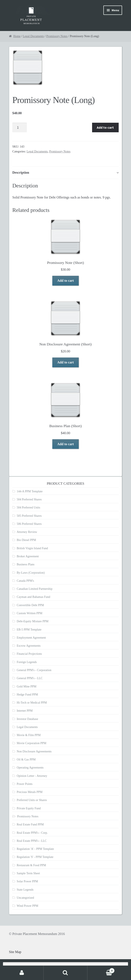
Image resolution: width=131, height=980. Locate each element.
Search (65, 973)
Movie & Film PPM (28, 735)
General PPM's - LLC (30, 678)
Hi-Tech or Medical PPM (32, 703)
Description (21, 172)
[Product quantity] (20, 128)
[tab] (65, 173)
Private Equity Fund (29, 808)
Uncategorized (25, 898)
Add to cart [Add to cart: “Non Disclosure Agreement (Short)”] (65, 362)
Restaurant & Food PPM (31, 865)
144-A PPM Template (30, 491)
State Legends (25, 890)
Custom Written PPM (29, 613)
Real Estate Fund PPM (30, 824)
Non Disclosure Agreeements (34, 751)
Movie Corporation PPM (31, 743)
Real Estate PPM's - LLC (32, 841)
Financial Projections (29, 654)
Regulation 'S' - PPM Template (35, 857)
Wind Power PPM (27, 906)
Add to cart (105, 127)
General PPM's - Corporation (34, 670)
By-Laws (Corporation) (31, 573)
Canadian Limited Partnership (34, 589)
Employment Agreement (31, 638)
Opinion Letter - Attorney (32, 776)
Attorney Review (27, 532)
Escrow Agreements (28, 646)
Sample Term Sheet (28, 873)
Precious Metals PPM (29, 792)
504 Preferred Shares (29, 499)
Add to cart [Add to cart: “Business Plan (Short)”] (65, 444)
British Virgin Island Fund (32, 548)
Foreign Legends (27, 662)
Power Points (24, 784)
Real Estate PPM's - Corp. (32, 833)
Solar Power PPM (27, 881)
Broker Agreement (28, 556)
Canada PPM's (25, 581)
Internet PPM (25, 711)
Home (17, 36)
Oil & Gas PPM (26, 760)
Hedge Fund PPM (27, 695)
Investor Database (27, 719)
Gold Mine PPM (26, 686)
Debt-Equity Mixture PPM (32, 621)
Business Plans (26, 564)
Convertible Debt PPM (30, 605)
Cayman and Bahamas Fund (33, 597)
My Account (22, 973)
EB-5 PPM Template (29, 630)
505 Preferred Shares (29, 516)
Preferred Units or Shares (32, 800)
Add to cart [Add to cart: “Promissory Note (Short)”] (65, 281)
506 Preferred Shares (29, 524)
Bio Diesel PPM (26, 540)
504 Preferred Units (28, 508)
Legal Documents (33, 36)
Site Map (15, 952)
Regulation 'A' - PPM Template (35, 849)
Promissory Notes (57, 36)
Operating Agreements (30, 768)
